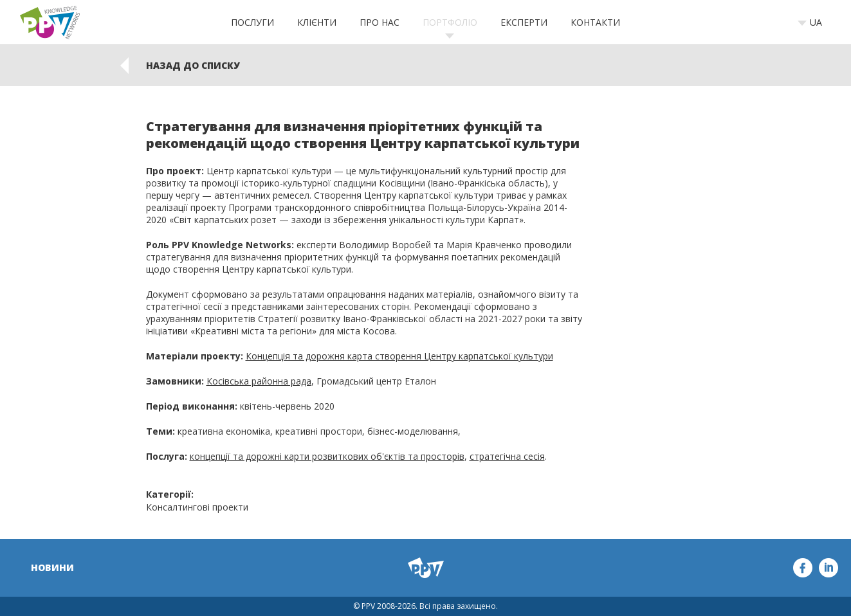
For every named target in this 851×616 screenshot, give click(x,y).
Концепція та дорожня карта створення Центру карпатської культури (399, 356)
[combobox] (814, 23)
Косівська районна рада (259, 381)
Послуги (252, 22)
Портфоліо (450, 22)
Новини (52, 567)
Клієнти (317, 22)
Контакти (595, 22)
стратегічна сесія (507, 456)
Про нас (380, 22)
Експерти (524, 22)
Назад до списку (193, 65)
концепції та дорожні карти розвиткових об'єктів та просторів (327, 456)
